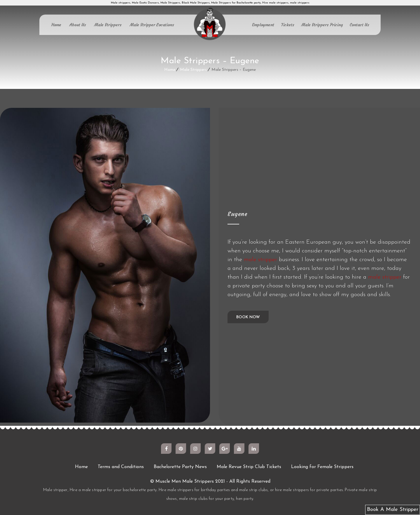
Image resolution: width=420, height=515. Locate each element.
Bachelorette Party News (180, 467)
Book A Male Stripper (393, 510)
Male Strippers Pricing (322, 25)
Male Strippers (108, 25)
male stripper (260, 259)
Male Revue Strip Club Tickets (249, 467)
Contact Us (359, 25)
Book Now (248, 317)
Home (56, 25)
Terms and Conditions (121, 467)
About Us (78, 25)
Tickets (288, 25)
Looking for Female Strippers (322, 467)
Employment (263, 25)
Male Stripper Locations (152, 25)
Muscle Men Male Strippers (185, 481)
